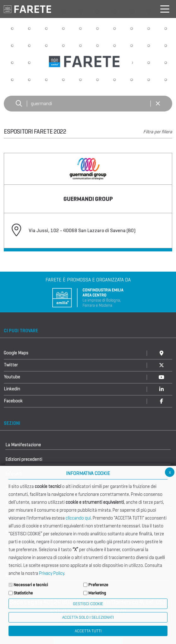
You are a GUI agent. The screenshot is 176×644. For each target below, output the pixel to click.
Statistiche (23, 593)
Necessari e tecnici (31, 585)
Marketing (97, 593)
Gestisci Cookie (88, 604)
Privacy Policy (52, 573)
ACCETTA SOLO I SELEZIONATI (88, 617)
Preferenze (98, 585)
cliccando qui (78, 518)
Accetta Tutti (88, 631)
